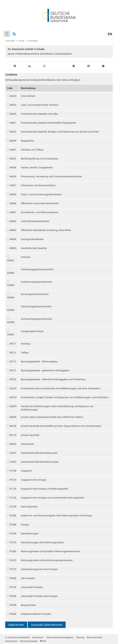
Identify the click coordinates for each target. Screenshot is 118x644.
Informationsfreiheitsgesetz (60, 637)
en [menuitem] (110, 34)
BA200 (13, 444)
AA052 (13, 194)
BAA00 (13, 417)
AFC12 (13, 352)
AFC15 (13, 361)
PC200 (13, 506)
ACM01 (11, 260)
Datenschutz (11, 641)
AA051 (13, 185)
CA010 (13, 453)
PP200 (13, 596)
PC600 (13, 551)
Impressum (38, 637)
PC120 (13, 489)
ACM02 (11, 273)
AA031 (13, 150)
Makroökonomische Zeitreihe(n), (35, 54)
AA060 (13, 203)
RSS (43, 641)
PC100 (13, 471)
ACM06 (11, 322)
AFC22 (13, 379)
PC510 (13, 542)
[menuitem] (7, 34)
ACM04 (11, 297)
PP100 (13, 587)
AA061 (13, 212)
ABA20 (13, 248)
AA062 (13, 221)
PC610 (13, 560)
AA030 (13, 141)
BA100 (13, 426)
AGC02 (13, 397)
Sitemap (80, 637)
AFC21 (13, 370)
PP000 (13, 578)
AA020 (13, 114)
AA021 (13, 123)
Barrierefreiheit (95, 637)
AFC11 (13, 344)
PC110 (13, 480)
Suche (21, 41)
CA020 (13, 462)
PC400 (13, 524)
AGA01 (13, 388)
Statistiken (33, 41)
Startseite (10, 41)
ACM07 (11, 334)
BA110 (13, 435)
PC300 (13, 515)
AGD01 (13, 406)
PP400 (13, 614)
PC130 (13, 498)
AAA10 (13, 96)
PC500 (13, 533)
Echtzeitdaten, (63, 54)
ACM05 (11, 310)
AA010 (13, 105)
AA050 (13, 176)
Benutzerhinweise (29, 641)
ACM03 (11, 285)
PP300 (13, 605)
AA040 (13, 167)
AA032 (13, 158)
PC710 (13, 569)
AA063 (13, 230)
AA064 (13, 239)
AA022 (13, 132)
